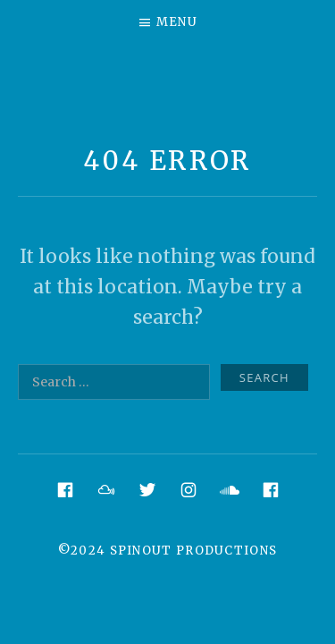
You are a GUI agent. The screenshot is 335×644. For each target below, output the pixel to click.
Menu (177, 22)
